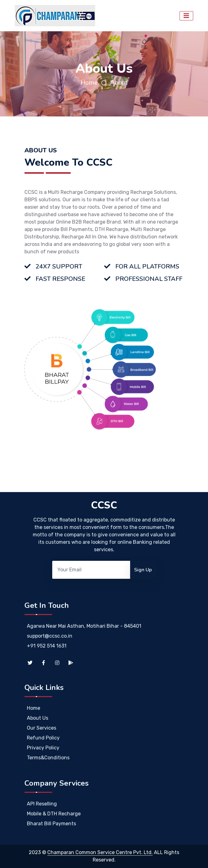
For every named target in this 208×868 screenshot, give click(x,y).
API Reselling (42, 804)
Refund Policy (43, 738)
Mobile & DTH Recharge (54, 814)
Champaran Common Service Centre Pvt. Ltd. (100, 852)
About (119, 83)
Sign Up (143, 570)
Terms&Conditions (48, 758)
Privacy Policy (43, 748)
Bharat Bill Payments (51, 824)
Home (89, 83)
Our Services (42, 728)
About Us (38, 718)
